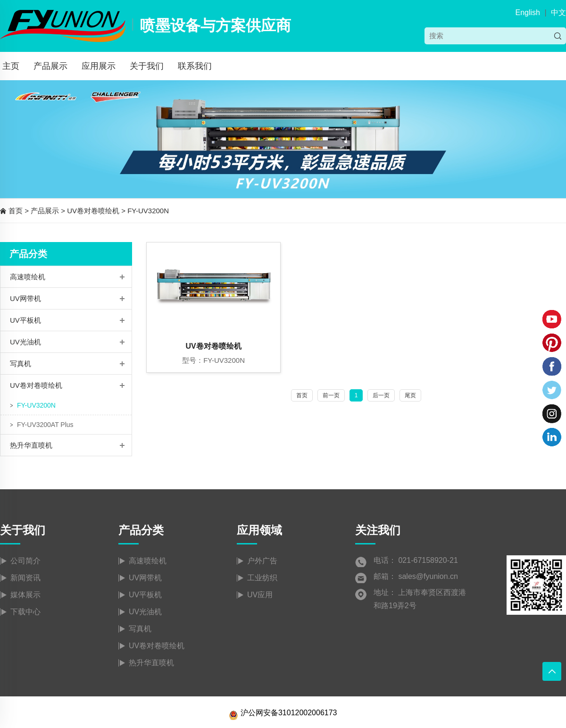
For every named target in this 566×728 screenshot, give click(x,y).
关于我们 (147, 66)
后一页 (381, 395)
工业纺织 (262, 578)
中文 (558, 13)
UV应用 (260, 595)
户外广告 (262, 561)
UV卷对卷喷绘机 (93, 211)
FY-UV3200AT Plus (45, 425)
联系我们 (195, 66)
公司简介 (25, 561)
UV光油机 (25, 342)
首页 (16, 211)
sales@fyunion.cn (428, 576)
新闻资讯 (25, 578)
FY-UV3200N (148, 211)
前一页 (331, 395)
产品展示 (50, 66)
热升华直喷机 (31, 445)
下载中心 (25, 612)
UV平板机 (25, 320)
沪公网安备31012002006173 (283, 713)
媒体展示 (25, 595)
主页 (11, 66)
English (527, 13)
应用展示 (99, 66)
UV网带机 (25, 298)
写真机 (21, 364)
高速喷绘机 (28, 277)
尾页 (410, 395)
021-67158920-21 (428, 560)
